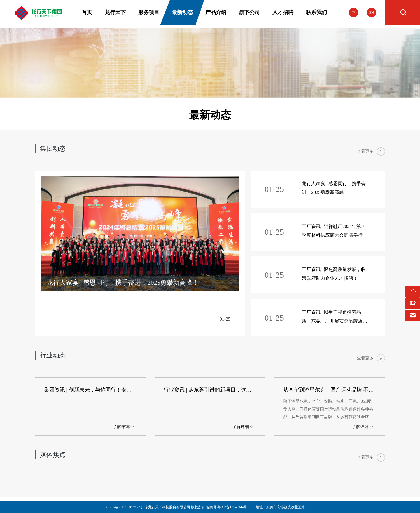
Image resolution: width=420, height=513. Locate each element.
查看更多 (365, 151)
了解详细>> (115, 427)
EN (372, 13)
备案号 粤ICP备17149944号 (227, 507)
